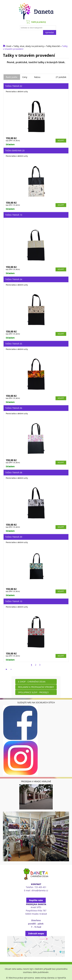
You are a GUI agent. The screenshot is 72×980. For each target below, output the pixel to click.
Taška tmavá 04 (14, 279)
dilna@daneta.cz (40, 890)
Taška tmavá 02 (14, 86)
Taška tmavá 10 (14, 601)
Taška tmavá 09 (14, 537)
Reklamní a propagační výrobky (36, 687)
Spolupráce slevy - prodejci (33, 692)
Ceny (25, 77)
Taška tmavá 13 (14, 215)
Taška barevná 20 (15, 150)
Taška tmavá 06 (14, 408)
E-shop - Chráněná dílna (32, 682)
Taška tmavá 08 (14, 472)
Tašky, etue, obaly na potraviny (29, 46)
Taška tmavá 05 (14, 344)
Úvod (9, 46)
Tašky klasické (53, 46)
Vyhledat (50, 32)
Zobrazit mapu (36, 933)
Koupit (61, 141)
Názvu (37, 77)
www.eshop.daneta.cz (46, 978)
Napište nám (36, 900)
